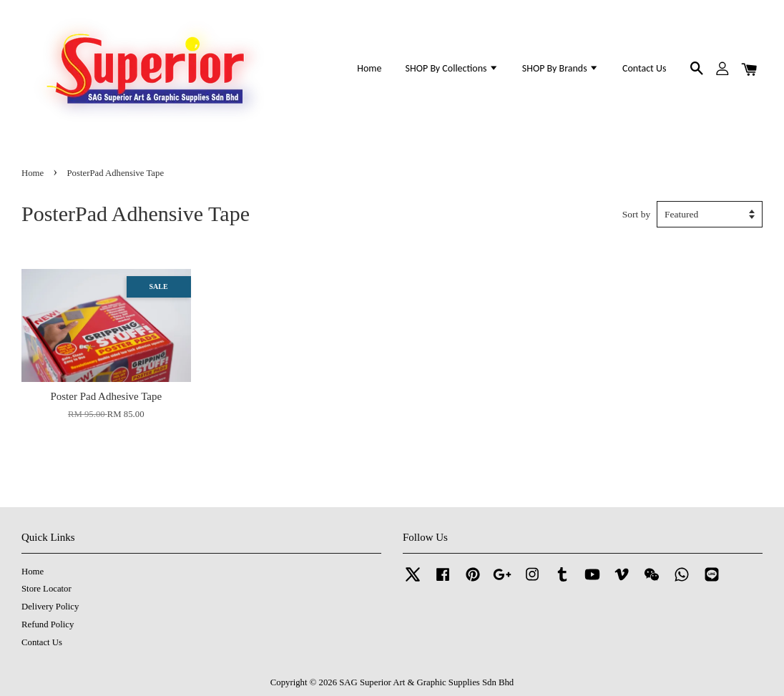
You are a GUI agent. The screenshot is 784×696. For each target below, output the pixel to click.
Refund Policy (48, 624)
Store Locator (46, 589)
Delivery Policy (50, 607)
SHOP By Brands (560, 68)
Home (369, 68)
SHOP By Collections (452, 68)
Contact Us (644, 68)
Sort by (636, 214)
